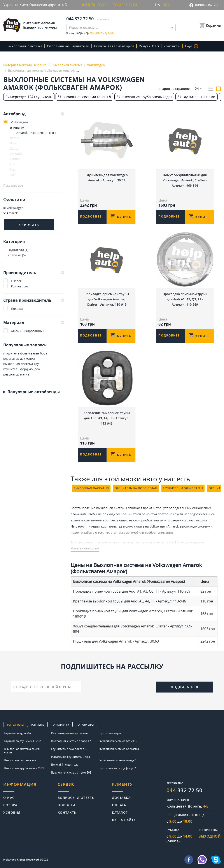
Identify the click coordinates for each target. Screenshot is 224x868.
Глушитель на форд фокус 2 (117, 768)
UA (157, 5)
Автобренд (34, 114)
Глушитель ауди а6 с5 (18, 733)
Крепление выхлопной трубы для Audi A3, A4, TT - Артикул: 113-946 (107, 418)
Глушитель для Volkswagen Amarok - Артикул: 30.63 (107, 178)
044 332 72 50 (80, 19)
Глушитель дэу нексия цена (23, 741)
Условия (12, 812)
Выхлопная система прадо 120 (72, 741)
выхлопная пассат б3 (91, 488)
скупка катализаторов (114, 46)
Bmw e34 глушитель (65, 765)
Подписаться (185, 687)
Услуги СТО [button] (149, 46)
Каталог (120, 812)
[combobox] (121, 28)
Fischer (16, 281)
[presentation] (118, 686)
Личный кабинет (208, 5)
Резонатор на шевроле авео (70, 733)
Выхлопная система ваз (20, 760)
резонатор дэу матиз (19, 359)
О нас (9, 797)
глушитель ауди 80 (102, 33)
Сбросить (29, 225)
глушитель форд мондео (22, 369)
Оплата (119, 805)
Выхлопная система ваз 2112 (118, 741)
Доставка (121, 797)
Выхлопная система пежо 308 (71, 772)
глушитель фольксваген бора (25, 353)
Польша (17, 309)
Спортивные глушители (68, 46)
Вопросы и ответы (76, 797)
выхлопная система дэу (21, 364)
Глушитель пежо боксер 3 (69, 749)
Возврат (11, 805)
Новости (67, 805)
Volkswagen (19, 122)
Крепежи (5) (17, 255)
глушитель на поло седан (136, 488)
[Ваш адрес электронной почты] (46, 687)
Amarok (17, 127)
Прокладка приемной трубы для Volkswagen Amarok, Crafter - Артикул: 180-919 (107, 299)
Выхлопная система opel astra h (119, 751)
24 (197, 89)
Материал (34, 322)
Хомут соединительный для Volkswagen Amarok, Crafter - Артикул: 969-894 (185, 180)
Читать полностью (85, 548)
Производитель (34, 273)
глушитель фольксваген (183, 488)
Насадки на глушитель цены (71, 757)
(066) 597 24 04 (125, 5)
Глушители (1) (18, 250)
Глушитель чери (110, 733)
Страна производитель (34, 300)
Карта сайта (124, 820)
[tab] (34, 114)
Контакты (172, 46)
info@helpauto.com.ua (165, 860)
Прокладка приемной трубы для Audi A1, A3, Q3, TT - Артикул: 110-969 (185, 299)
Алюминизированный (28, 331)
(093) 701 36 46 (94, 5)
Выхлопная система (25, 46)
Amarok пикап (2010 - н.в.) (36, 133)
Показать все (13, 185)
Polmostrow (19, 286)
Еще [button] (192, 46)
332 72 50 (185, 790)
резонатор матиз (16, 374)
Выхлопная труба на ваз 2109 (24, 768)
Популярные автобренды (34, 392)
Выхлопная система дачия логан (22, 751)
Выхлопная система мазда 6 (117, 760)
